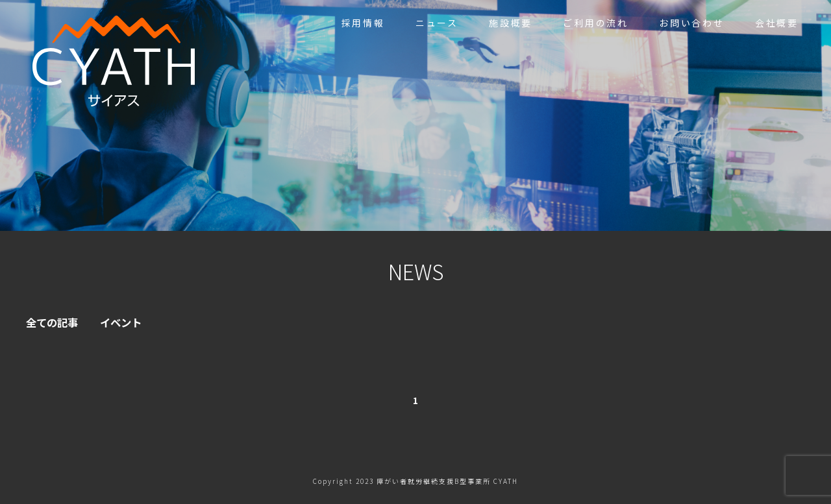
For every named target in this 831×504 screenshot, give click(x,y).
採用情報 (363, 23)
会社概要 (777, 23)
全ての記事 (55, 323)
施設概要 (511, 23)
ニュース (437, 23)
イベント (130, 323)
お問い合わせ (692, 23)
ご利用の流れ (596, 23)
